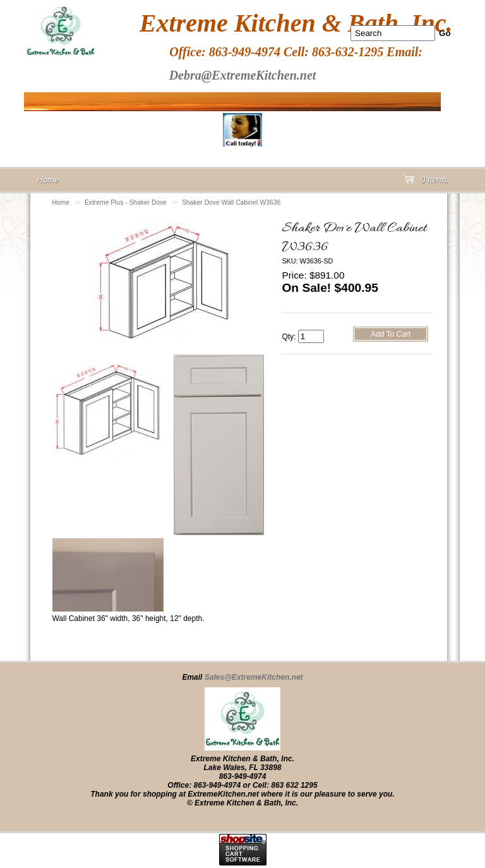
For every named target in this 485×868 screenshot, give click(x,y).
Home (61, 202)
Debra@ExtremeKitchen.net (243, 75)
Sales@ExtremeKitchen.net (254, 677)
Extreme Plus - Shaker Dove (126, 202)
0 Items (426, 182)
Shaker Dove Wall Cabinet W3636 (231, 202)
